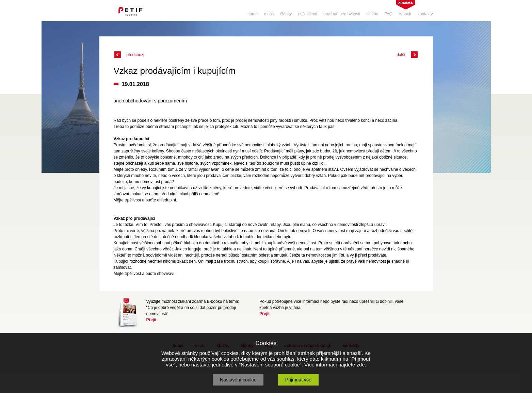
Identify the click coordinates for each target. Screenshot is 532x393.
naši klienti (308, 14)
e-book (405, 14)
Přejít (151, 320)
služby (372, 14)
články (286, 14)
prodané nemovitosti (342, 14)
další (401, 55)
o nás (269, 14)
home (253, 14)
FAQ (388, 14)
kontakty (425, 14)
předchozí (136, 55)
